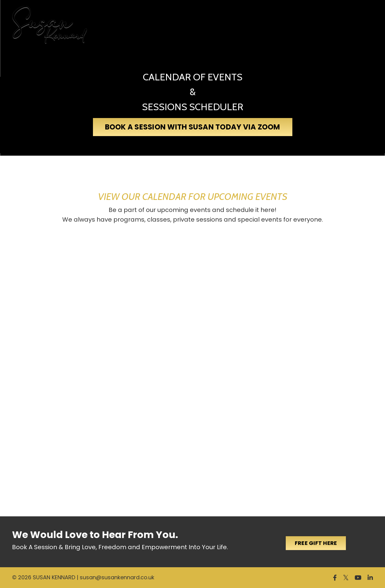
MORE (360, 25)
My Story (120, 22)
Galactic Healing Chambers (268, 25)
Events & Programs (317, 25)
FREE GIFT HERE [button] (316, 543)
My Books (139, 22)
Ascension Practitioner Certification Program (179, 22)
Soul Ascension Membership (229, 25)
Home (100, 18)
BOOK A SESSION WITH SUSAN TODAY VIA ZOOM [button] (193, 127)
